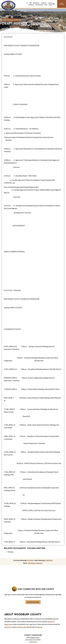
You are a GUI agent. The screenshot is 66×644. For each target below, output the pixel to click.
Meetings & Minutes (12, 20)
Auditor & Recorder (19, 627)
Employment (39, 5)
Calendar (44, 3)
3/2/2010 (30, 560)
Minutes (11, 552)
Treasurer (39, 627)
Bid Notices (36, 3)
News (50, 5)
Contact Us (33, 642)
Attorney (8, 627)
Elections (31, 5)
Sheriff (29, 627)
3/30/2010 (49, 560)
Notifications (33, 602)
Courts (50, 3)
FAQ (46, 5)
